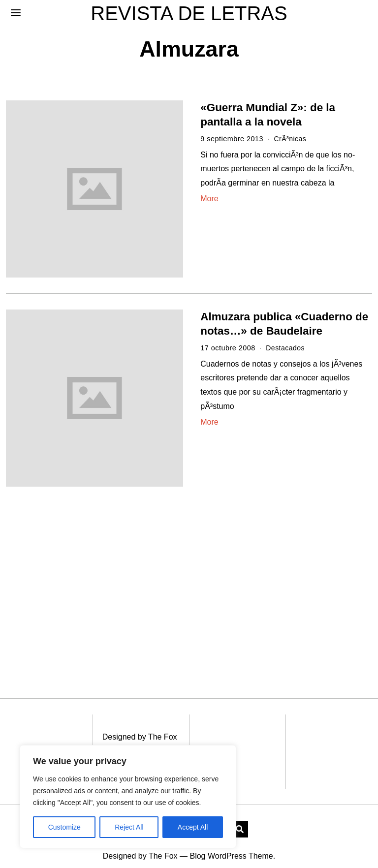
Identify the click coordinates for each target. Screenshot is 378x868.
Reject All (129, 827)
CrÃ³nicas (290, 139)
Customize (64, 827)
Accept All (193, 827)
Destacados (286, 348)
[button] (240, 818)
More (209, 199)
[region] (128, 797)
